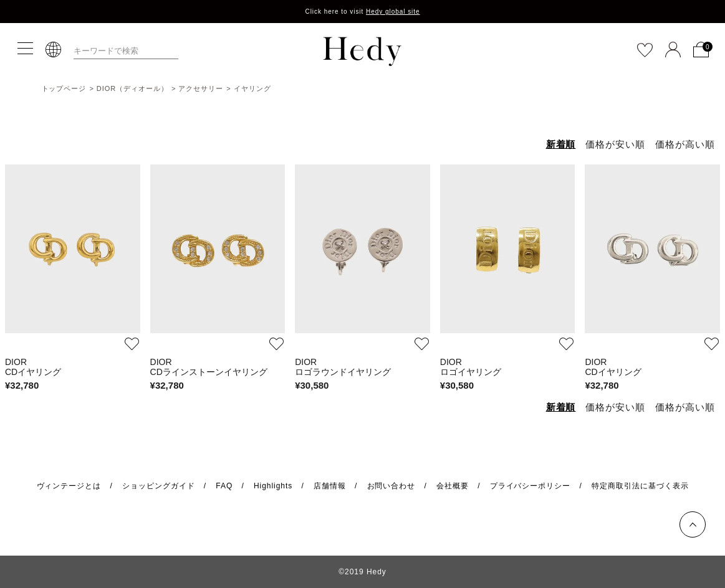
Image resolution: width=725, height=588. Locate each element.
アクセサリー (201, 88)
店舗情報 (330, 486)
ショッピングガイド (159, 486)
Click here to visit (362, 12)
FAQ (224, 486)
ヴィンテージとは (69, 486)
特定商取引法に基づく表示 (640, 486)
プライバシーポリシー (531, 486)
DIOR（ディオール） (132, 88)
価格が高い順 (685, 144)
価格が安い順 (615, 144)
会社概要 (453, 486)
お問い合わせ (391, 486)
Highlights (273, 486)
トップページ (64, 88)
